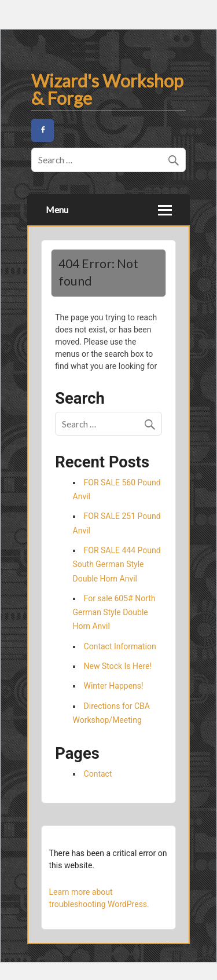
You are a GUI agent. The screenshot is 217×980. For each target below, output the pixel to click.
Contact (98, 774)
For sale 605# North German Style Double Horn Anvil (114, 612)
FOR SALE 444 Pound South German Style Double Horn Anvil (117, 564)
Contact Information (120, 646)
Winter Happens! (114, 686)
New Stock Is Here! (118, 666)
